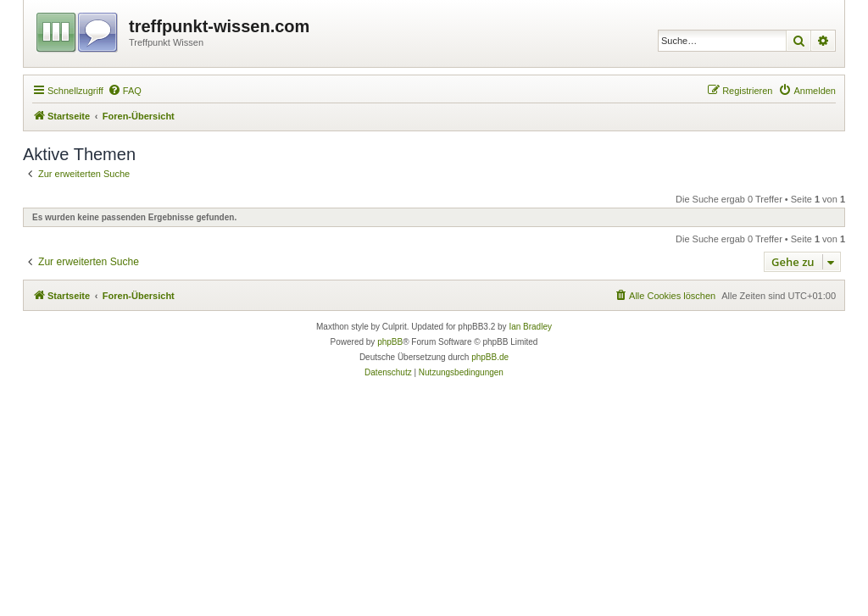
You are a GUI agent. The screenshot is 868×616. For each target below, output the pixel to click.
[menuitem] (125, 91)
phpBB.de (490, 357)
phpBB (390, 342)
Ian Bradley (530, 327)
